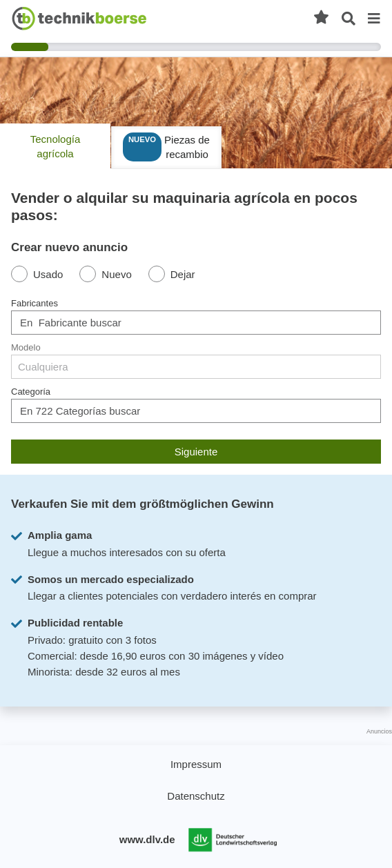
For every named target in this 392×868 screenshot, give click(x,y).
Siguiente (196, 452)
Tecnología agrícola (56, 146)
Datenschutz (196, 796)
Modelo (26, 347)
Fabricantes (35, 303)
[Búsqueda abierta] (349, 19)
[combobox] (196, 323)
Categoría (31, 392)
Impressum (196, 764)
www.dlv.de (147, 839)
